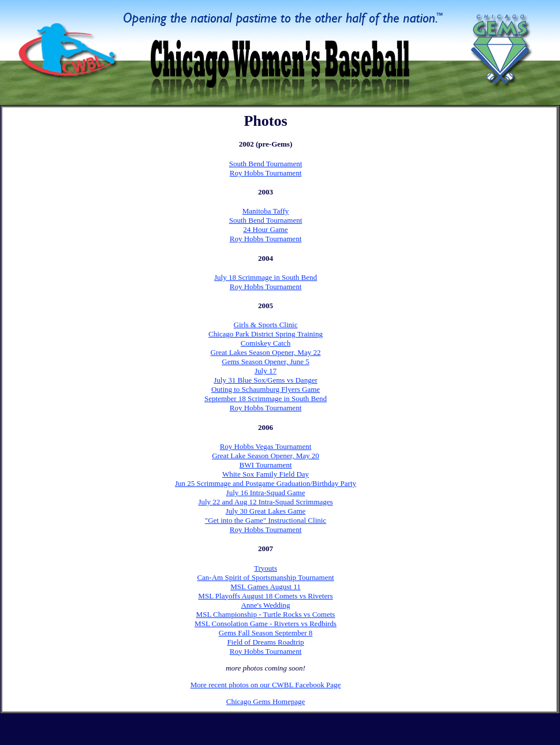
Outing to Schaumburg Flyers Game (266, 389)
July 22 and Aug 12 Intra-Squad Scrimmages (265, 502)
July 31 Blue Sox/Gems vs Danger (265, 380)
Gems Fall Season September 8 (266, 633)
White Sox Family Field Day (266, 474)
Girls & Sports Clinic (266, 325)
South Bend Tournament (266, 164)
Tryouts (266, 568)
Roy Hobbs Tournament (266, 173)
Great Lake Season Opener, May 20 (266, 456)
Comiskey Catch (266, 343)
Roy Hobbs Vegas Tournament (266, 446)
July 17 (266, 371)
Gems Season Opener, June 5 (265, 362)
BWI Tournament (266, 465)
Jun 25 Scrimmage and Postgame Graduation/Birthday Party (266, 483)
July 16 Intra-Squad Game (266, 493)
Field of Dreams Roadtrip (265, 642)
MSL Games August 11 (265, 587)
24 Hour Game (265, 229)
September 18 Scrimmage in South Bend (266, 398)
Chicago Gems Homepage (266, 701)
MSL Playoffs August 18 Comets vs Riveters (265, 596)
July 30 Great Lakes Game (266, 511)
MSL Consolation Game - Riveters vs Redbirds (266, 624)
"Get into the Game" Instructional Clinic (266, 520)
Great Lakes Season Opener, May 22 (266, 352)
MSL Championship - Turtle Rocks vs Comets (266, 614)
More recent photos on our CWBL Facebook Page (266, 685)
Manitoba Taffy (266, 211)
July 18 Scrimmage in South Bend (266, 277)
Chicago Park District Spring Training (266, 334)
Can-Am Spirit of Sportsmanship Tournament (265, 577)
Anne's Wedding (265, 605)
